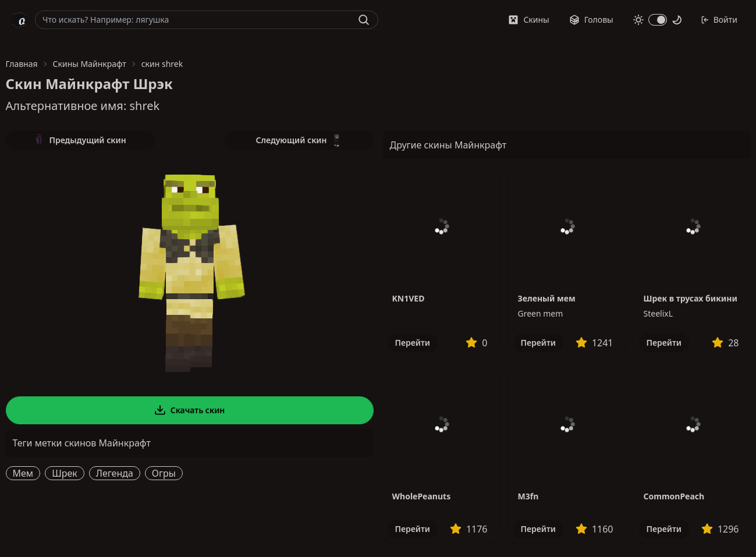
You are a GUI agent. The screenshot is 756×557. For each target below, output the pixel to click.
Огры (164, 473)
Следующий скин (299, 140)
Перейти (413, 343)
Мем (23, 473)
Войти (719, 19)
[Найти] (364, 20)
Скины (528, 19)
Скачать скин (190, 410)
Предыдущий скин (80, 140)
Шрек (65, 473)
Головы (591, 19)
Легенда (115, 473)
